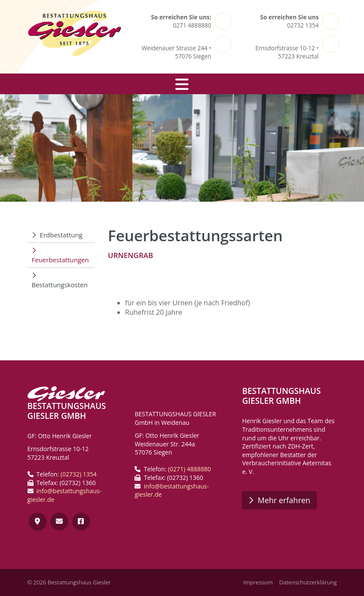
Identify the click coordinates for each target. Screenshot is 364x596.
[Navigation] (182, 84)
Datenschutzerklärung (308, 582)
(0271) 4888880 (190, 469)
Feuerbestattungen (60, 260)
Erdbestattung (61, 235)
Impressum (258, 582)
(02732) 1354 (79, 474)
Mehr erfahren (284, 500)
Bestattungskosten (60, 285)
